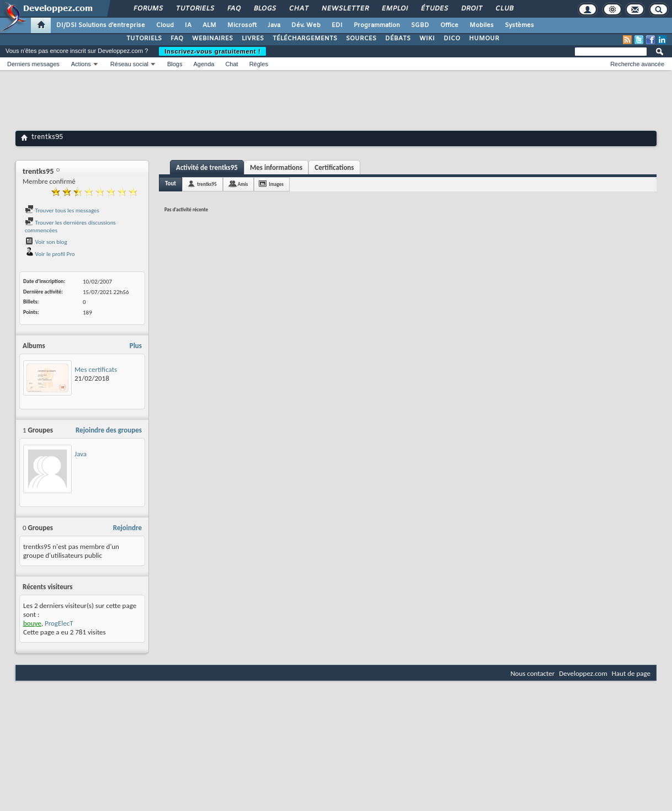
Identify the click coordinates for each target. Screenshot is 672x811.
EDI (337, 25)
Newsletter (345, 9)
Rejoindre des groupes (109, 430)
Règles (259, 64)
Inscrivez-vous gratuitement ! (212, 51)
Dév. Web (306, 25)
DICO (452, 39)
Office (449, 25)
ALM (209, 25)
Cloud (165, 25)
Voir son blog (46, 242)
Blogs (264, 9)
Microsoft (242, 25)
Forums (148, 9)
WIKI (427, 39)
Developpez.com (583, 673)
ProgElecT (59, 623)
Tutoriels (194, 9)
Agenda (204, 64)
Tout (170, 183)
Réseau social (129, 64)
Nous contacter (532, 673)
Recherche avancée (637, 64)
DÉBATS (398, 39)
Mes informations (276, 167)
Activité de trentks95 (207, 167)
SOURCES (361, 39)
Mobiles (482, 25)
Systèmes (519, 25)
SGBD (420, 25)
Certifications (334, 167)
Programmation (377, 25)
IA (188, 25)
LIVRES (253, 39)
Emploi (394, 9)
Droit (471, 9)
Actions (81, 64)
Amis (243, 184)
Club (504, 9)
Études (434, 9)
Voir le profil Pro (50, 254)
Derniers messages (33, 64)
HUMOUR (484, 39)
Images (276, 184)
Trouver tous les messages (62, 210)
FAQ (233, 9)
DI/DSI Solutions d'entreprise (101, 25)
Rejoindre (127, 528)
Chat (298, 9)
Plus (136, 346)
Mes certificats (96, 369)
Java (274, 25)
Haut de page (631, 673)
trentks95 (207, 184)
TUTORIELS (144, 39)
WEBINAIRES (212, 39)
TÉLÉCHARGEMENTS (305, 39)
